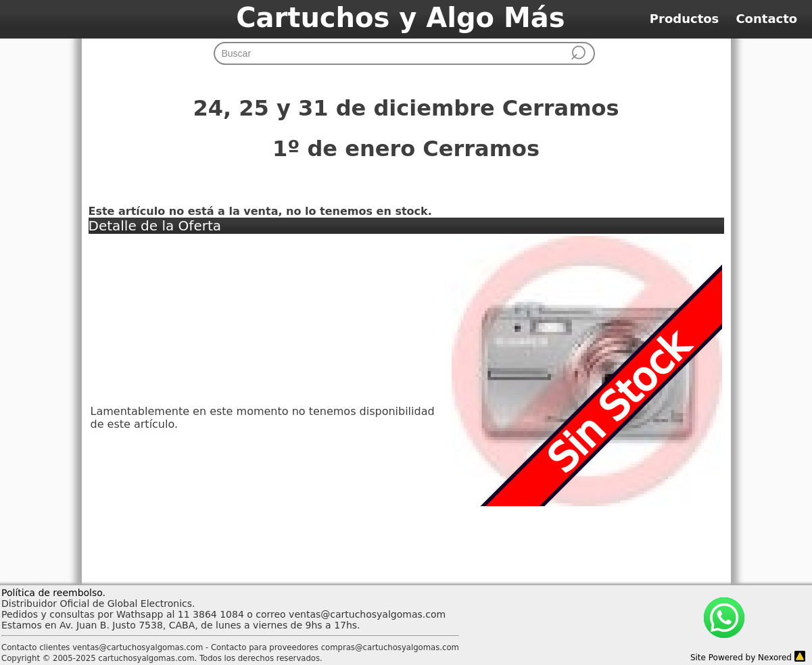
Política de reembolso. (53, 593)
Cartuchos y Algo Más (400, 18)
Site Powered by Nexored (741, 658)
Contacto (773, 19)
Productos (693, 19)
